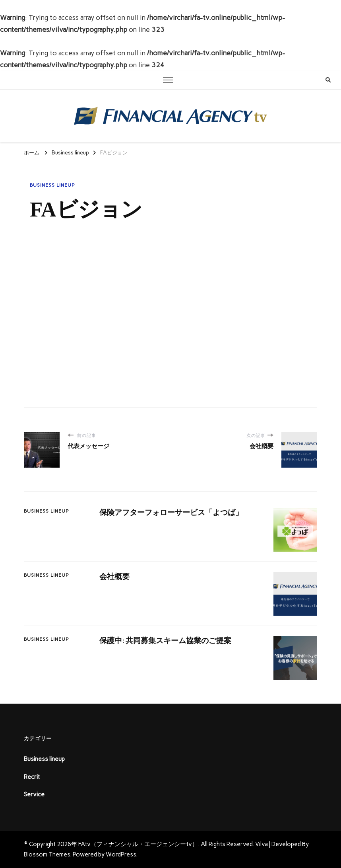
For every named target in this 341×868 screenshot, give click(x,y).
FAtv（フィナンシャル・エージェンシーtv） (138, 844)
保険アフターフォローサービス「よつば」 (171, 512)
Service (34, 794)
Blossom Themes (47, 854)
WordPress (121, 854)
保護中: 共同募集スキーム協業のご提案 (165, 641)
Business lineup (52, 185)
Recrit (32, 777)
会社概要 (114, 576)
